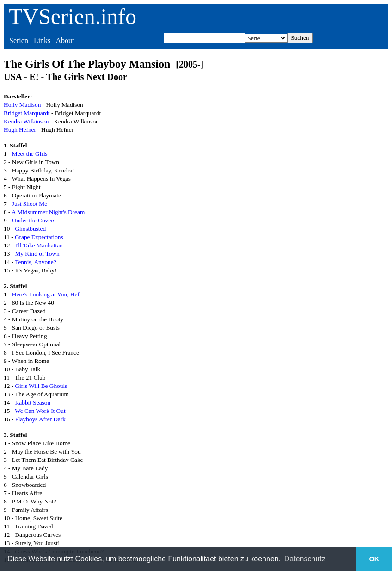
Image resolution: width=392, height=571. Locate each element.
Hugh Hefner (20, 130)
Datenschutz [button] (305, 559)
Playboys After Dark (40, 419)
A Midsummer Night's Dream (48, 212)
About (65, 40)
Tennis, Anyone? (35, 262)
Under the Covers (34, 220)
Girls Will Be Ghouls (41, 386)
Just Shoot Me (30, 204)
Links (42, 40)
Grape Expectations (39, 237)
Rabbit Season (33, 402)
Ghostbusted (30, 229)
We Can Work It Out (40, 411)
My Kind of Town (37, 254)
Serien (19, 40)
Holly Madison (22, 105)
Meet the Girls (30, 154)
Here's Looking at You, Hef (46, 294)
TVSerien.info (73, 16)
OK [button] (374, 559)
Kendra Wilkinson (26, 121)
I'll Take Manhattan (39, 245)
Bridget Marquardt (27, 113)
